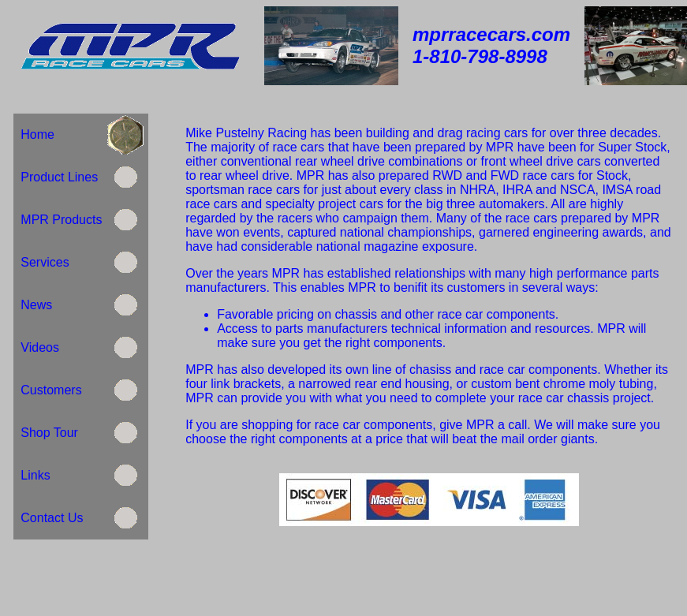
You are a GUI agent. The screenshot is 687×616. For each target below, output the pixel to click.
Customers (51, 390)
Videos (38, 347)
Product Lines (57, 177)
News (36, 305)
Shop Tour (49, 433)
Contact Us (52, 518)
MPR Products (59, 220)
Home (37, 134)
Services (45, 262)
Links (35, 475)
